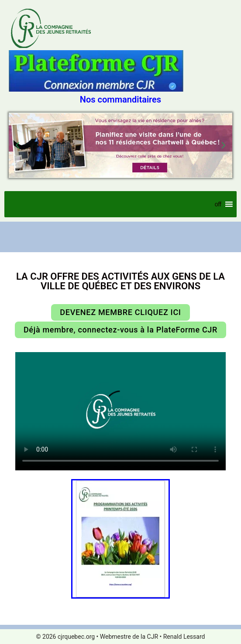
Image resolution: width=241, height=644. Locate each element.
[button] (17, 145)
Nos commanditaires (120, 99)
